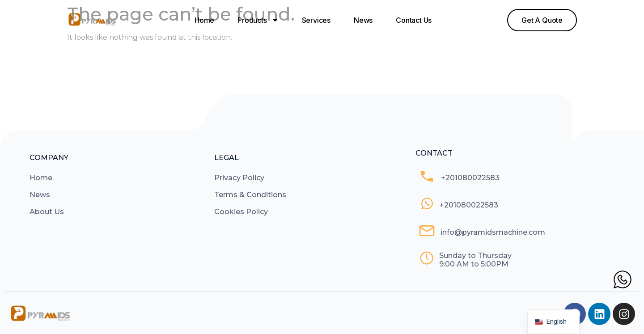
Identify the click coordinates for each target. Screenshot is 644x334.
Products (258, 20)
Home (204, 20)
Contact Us (414, 20)
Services (316, 20)
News (363, 20)
